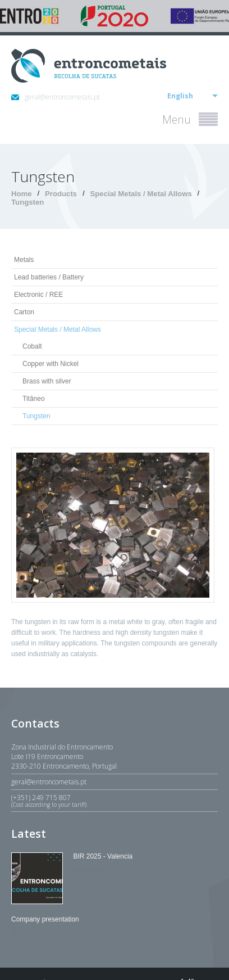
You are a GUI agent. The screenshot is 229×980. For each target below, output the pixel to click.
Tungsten (28, 202)
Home (22, 194)
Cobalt (32, 346)
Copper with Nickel (51, 364)
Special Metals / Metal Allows (141, 194)
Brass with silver (47, 381)
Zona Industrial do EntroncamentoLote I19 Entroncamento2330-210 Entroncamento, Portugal (64, 757)
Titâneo (34, 399)
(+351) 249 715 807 (114, 801)
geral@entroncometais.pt (56, 97)
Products (61, 194)
